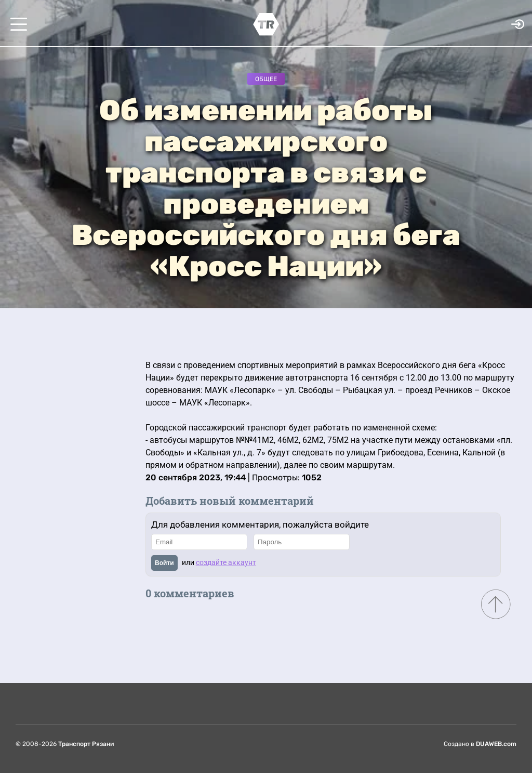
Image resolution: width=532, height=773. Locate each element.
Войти (164, 563)
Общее (266, 79)
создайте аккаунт (226, 562)
